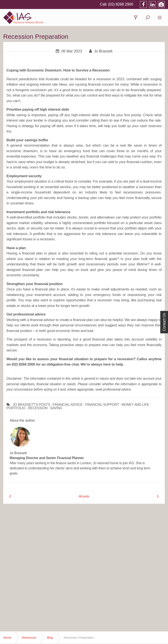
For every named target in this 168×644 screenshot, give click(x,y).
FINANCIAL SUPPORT (102, 405)
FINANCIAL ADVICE (68, 405)
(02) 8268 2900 (121, 4)
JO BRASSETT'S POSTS (31, 405)
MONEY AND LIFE (135, 405)
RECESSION (38, 408)
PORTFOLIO (16, 408)
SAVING (56, 408)
